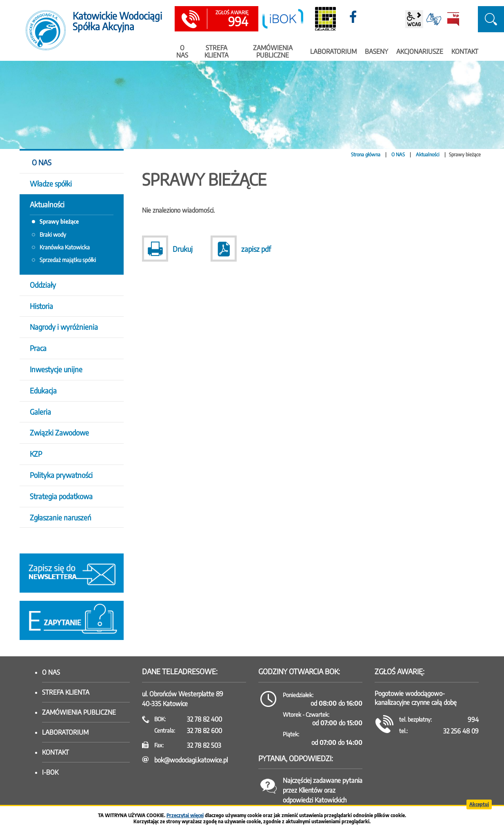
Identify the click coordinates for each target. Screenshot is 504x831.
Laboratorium (65, 732)
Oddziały (43, 285)
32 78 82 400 (204, 719)
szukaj (491, 19)
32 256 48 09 (461, 731)
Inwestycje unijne (56, 369)
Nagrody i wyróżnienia (64, 327)
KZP (36, 454)
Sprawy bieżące (59, 221)
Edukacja (43, 390)
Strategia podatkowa (61, 496)
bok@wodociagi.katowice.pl (191, 760)
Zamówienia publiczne (79, 712)
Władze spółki (51, 183)
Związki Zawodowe (59, 432)
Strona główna (366, 154)
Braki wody (53, 234)
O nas (51, 672)
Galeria (40, 412)
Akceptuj (479, 804)
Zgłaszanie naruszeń (61, 517)
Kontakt (56, 752)
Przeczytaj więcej (185, 815)
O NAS (398, 154)
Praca (38, 348)
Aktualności (428, 154)
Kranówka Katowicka (65, 247)
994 (232, 19)
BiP (453, 19)
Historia (41, 306)
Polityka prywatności (61, 475)
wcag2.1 (414, 19)
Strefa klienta (66, 692)
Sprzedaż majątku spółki (68, 260)
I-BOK (50, 772)
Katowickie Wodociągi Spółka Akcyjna (117, 21)
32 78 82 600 (204, 731)
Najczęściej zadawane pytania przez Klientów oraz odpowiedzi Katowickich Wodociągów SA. (323, 795)
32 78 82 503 (204, 745)
